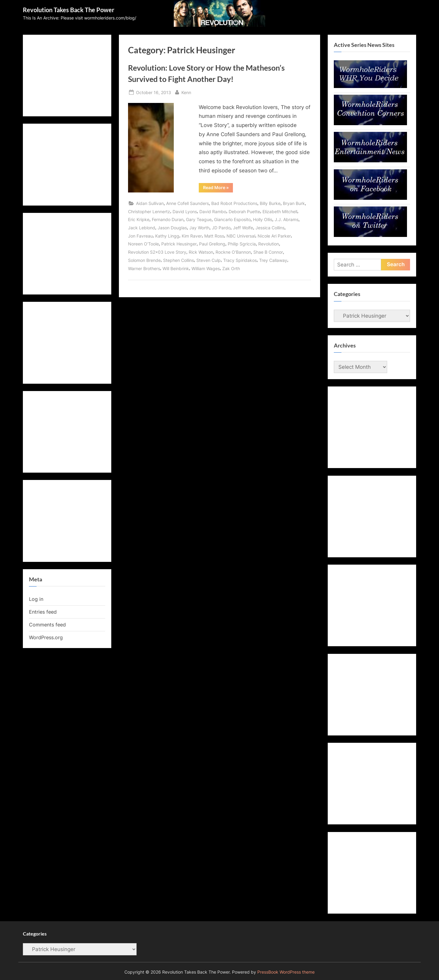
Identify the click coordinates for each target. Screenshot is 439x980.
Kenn (186, 92)
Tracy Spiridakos (240, 260)
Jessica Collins (270, 228)
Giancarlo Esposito (232, 219)
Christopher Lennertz (149, 212)
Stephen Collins (178, 260)
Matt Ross (214, 236)
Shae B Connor (268, 252)
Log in (36, 599)
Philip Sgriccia (242, 244)
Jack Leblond (142, 228)
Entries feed (43, 612)
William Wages (206, 268)
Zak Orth (231, 268)
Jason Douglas (172, 228)
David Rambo (213, 212)
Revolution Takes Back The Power (69, 10)
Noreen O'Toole (143, 244)
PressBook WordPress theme (286, 972)
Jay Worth (199, 228)
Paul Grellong (212, 244)
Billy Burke (270, 203)
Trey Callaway (273, 260)
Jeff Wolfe (243, 228)
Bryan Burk (294, 203)
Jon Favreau (140, 236)
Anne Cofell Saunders (187, 203)
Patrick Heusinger (179, 244)
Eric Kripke (139, 219)
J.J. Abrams (287, 219)
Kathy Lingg (167, 236)
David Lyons (185, 212)
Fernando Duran (168, 219)
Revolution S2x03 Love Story (157, 252)
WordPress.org (46, 637)
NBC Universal (241, 236)
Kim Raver (192, 236)
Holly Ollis (263, 219)
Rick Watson (201, 252)
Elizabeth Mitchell (280, 212)
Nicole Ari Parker (274, 236)
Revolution (269, 244)
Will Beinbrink (176, 268)
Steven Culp (209, 260)
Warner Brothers (144, 268)
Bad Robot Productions (234, 203)
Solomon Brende (144, 260)
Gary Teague (199, 219)
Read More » (218, 189)
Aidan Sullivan (150, 203)
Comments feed (47, 625)
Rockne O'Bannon (233, 252)
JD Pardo (221, 228)
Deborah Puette (244, 212)
